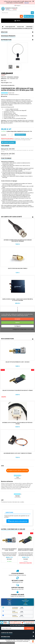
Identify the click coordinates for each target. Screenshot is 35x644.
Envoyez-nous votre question (17, 521)
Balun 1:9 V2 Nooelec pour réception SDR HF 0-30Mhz (18, 390)
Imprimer (5, 96)
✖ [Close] (33, 1)
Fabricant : (4, 77)
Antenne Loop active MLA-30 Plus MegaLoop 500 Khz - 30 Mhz (18, 423)
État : (2, 81)
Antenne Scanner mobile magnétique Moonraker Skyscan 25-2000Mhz (18, 241)
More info (27, 3)
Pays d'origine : (5, 83)
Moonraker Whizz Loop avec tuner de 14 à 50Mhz (18, 453)
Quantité (3, 135)
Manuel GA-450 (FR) (8, 149)
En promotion (6, 40)
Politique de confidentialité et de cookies (23, 329)
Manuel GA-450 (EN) (8, 154)
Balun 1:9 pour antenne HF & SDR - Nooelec (18, 362)
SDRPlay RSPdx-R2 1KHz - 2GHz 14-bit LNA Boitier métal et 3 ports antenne (18, 300)
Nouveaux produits (8, 36)
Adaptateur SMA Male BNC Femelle (18, 268)
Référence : (4, 79)
